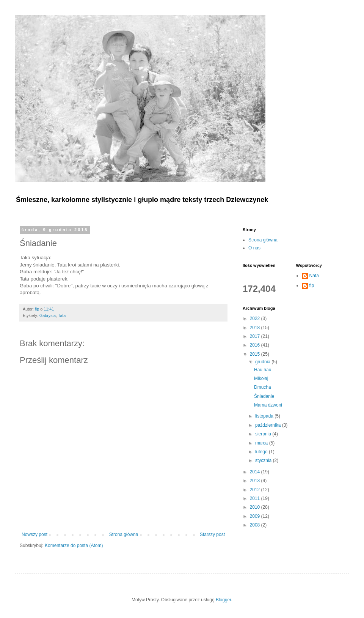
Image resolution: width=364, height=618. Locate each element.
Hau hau (263, 370)
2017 (256, 336)
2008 (256, 525)
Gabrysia (48, 315)
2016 (256, 345)
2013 (256, 481)
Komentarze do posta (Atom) (74, 545)
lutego (262, 452)
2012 (256, 490)
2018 (256, 328)
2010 (256, 507)
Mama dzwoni (268, 405)
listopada (265, 416)
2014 (256, 472)
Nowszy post (35, 534)
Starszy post (212, 534)
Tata (62, 315)
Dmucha (263, 387)
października (269, 425)
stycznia (264, 460)
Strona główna (124, 534)
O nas (254, 248)
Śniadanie (264, 396)
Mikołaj (261, 378)
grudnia (263, 362)
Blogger (224, 600)
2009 (256, 516)
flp (312, 285)
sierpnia (264, 434)
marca (262, 443)
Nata (314, 276)
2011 (256, 498)
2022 (256, 318)
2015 (256, 354)
